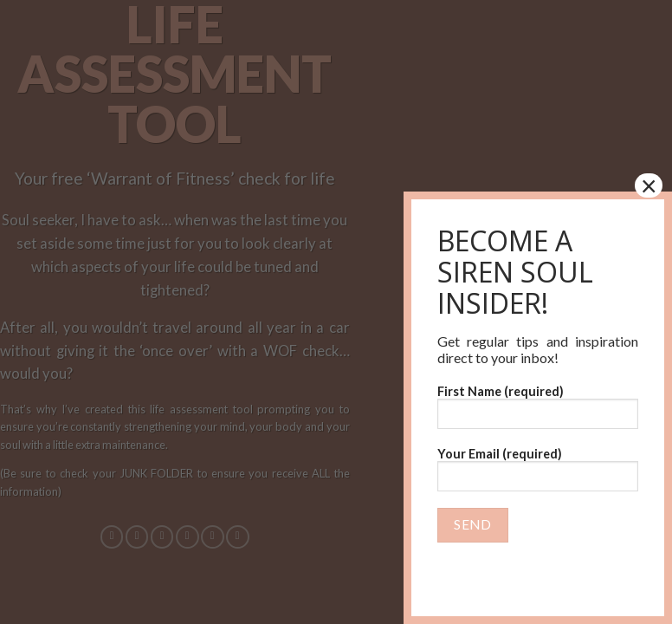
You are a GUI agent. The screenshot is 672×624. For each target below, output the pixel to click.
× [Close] (649, 185)
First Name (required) (538, 406)
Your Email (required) (538, 475)
